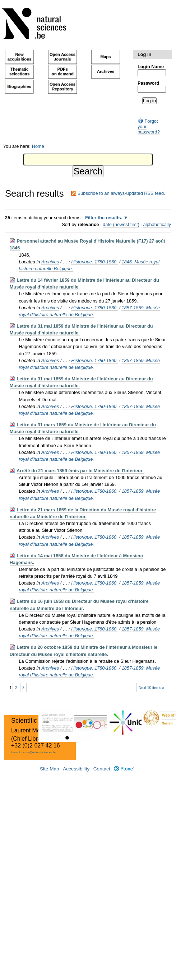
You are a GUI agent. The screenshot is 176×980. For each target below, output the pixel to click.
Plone (124, 769)
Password (148, 83)
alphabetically (157, 224)
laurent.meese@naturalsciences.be (34, 752)
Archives (50, 262)
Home (38, 146)
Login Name (151, 67)
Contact (102, 769)
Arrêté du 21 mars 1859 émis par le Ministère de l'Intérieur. (80, 471)
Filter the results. (104, 218)
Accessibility (76, 769)
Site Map (50, 769)
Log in (144, 54)
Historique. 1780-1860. (94, 262)
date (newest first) (121, 224)
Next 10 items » (151, 688)
